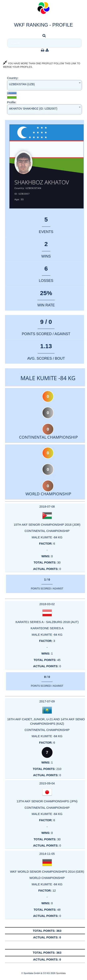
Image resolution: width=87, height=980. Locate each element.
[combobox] (45, 85)
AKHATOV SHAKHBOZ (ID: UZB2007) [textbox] (33, 109)
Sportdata (61, 973)
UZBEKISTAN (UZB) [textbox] (22, 84)
